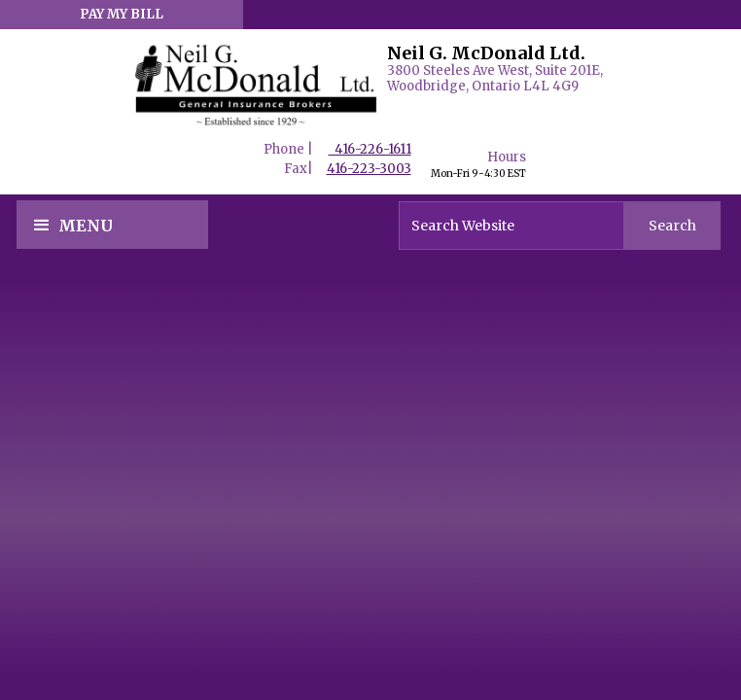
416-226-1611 (370, 149)
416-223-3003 (369, 169)
